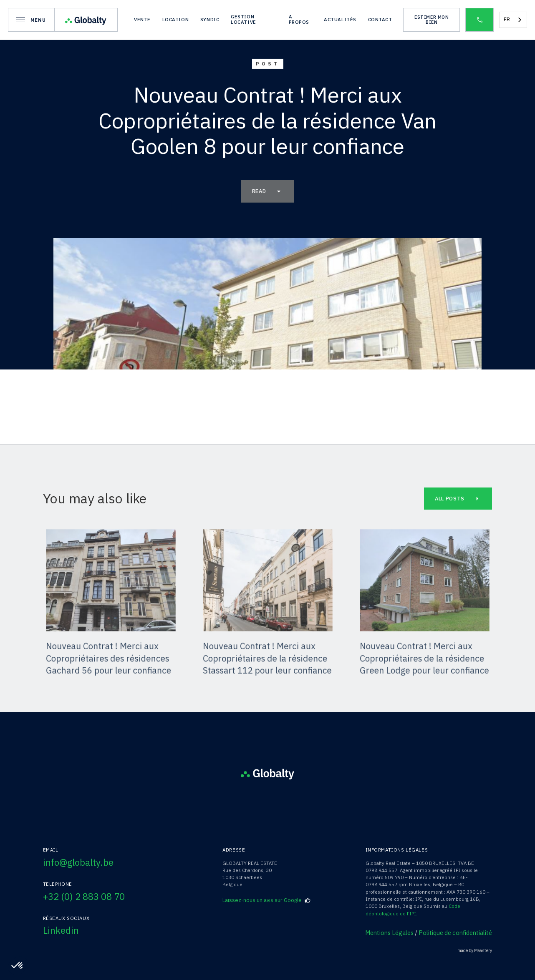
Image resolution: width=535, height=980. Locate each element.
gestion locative (244, 19)
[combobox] (513, 20)
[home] (86, 20)
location (176, 19)
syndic (210, 19)
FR (507, 19)
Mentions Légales (389, 933)
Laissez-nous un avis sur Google (266, 900)
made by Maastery (475, 951)
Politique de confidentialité (455, 933)
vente (142, 19)
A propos (299, 19)
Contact (380, 19)
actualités (340, 19)
